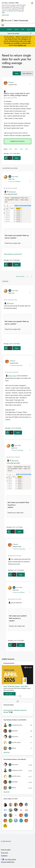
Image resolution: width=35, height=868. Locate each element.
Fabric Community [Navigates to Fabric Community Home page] (21, 20)
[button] (17, 73)
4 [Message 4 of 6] (9, 260)
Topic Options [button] (27, 73)
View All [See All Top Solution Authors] (7, 753)
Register (10, 29)
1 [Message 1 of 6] (9, 153)
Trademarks (4, 856)
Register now (22, 45)
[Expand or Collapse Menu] (3, 25)
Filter (16, 149)
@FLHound (12, 192)
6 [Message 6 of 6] (14, 641)
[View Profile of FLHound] (11, 82)
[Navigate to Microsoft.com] (7, 21)
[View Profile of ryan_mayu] (15, 176)
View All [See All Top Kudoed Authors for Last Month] (7, 792)
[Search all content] (20, 33)
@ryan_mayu (12, 376)
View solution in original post (13, 254)
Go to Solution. (20, 141)
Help (23, 29)
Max (27, 149)
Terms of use (4, 853)
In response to (14, 181)
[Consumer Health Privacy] (18, 863)
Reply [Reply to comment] (17, 265)
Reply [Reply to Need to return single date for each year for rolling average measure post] (17, 158)
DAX (10, 149)
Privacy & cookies (6, 850)
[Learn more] (10, 694)
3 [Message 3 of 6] (11, 428)
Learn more (5, 15)
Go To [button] (29, 29)
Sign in (17, 29)
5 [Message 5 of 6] (14, 571)
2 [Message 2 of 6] (9, 344)
